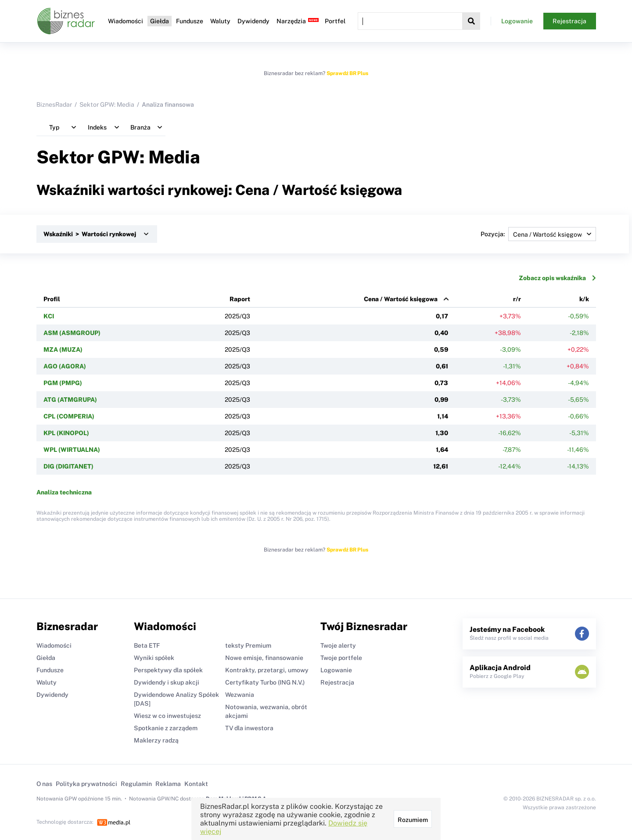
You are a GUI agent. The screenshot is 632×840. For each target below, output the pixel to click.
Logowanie (517, 21)
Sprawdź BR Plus (347, 73)
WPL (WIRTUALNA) (72, 450)
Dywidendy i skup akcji (167, 682)
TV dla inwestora (249, 728)
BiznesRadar (54, 105)
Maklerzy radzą (156, 740)
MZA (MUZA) (63, 350)
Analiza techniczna (64, 492)
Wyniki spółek (154, 658)
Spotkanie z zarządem (166, 728)
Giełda (160, 21)
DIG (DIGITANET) (68, 466)
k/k (584, 299)
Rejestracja (569, 21)
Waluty (220, 21)
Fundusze (190, 21)
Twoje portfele (341, 658)
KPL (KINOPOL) (66, 433)
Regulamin (136, 784)
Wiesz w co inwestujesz (167, 716)
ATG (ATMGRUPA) (70, 400)
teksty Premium (248, 645)
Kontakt (196, 784)
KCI (49, 316)
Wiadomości (126, 21)
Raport (240, 299)
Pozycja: (538, 234)
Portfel (335, 21)
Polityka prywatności (86, 784)
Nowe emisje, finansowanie (264, 658)
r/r (517, 299)
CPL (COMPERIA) (69, 416)
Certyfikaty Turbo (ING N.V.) (265, 682)
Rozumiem (413, 820)
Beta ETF (147, 645)
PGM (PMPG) (63, 383)
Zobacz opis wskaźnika (557, 278)
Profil (52, 299)
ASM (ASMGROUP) (72, 333)
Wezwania (240, 695)
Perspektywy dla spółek (168, 670)
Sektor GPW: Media (107, 105)
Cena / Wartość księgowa (401, 299)
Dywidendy (253, 21)
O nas (44, 784)
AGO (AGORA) (65, 366)
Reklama (168, 784)
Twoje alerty (338, 645)
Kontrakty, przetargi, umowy (267, 670)
